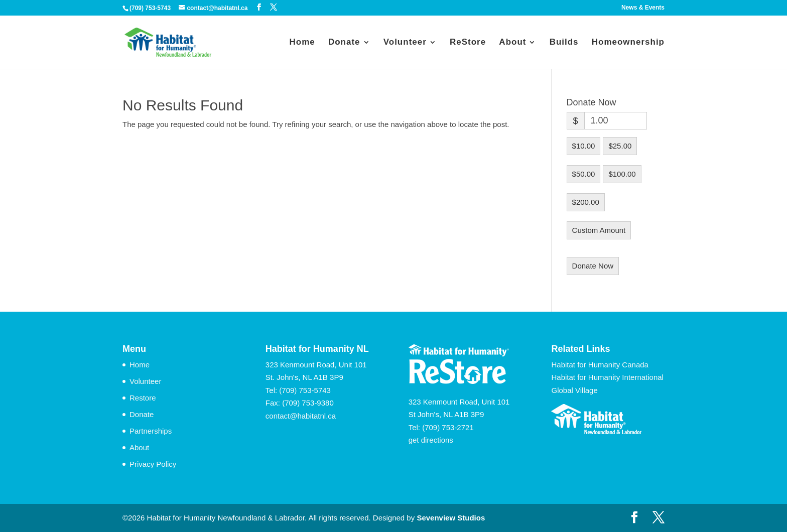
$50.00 (584, 174)
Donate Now (593, 266)
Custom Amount (599, 230)
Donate (344, 43)
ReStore (468, 43)
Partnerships (151, 431)
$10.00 (584, 146)
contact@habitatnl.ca (301, 416)
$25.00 (620, 146)
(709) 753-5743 (305, 390)
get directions (431, 440)
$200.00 (586, 202)
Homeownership (628, 43)
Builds (564, 43)
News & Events (643, 8)
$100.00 (622, 174)
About (512, 43)
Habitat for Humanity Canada (600, 365)
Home (302, 43)
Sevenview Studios (451, 518)
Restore (143, 398)
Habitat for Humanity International (607, 377)
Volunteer (405, 43)
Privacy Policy (153, 464)
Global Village (574, 390)
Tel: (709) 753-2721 (441, 427)
